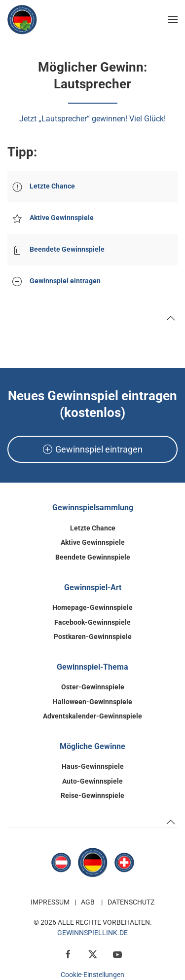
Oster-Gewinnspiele (93, 687)
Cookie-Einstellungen (92, 975)
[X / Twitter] (93, 954)
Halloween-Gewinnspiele (92, 702)
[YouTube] (117, 954)
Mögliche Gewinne (92, 746)
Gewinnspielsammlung (93, 508)
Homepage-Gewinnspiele (92, 607)
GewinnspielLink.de (92, 933)
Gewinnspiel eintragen (93, 449)
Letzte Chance (93, 528)
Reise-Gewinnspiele (92, 795)
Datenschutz (131, 902)
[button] (173, 20)
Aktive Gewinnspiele (93, 542)
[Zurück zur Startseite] (22, 20)
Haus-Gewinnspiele (93, 766)
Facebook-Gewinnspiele (92, 622)
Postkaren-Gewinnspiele (93, 637)
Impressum (50, 902)
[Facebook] (68, 954)
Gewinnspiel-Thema (92, 667)
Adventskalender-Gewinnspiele (92, 716)
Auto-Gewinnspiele (92, 781)
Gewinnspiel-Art (93, 587)
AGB (88, 902)
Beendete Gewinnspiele (93, 557)
